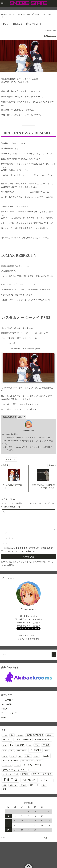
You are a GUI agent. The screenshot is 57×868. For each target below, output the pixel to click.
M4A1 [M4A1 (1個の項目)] (47, 754)
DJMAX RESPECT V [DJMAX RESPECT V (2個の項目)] (43, 743)
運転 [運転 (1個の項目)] (44, 789)
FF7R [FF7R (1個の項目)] (29, 749)
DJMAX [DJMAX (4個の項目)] (7, 743)
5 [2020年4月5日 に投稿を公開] (8, 820)
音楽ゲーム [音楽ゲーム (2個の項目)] (7, 793)
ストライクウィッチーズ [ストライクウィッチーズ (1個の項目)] (10, 778)
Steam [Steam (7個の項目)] (46, 759)
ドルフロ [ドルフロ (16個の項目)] (10, 783)
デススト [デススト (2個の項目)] (25, 778)
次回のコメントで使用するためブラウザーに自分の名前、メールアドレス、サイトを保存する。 (29, 553)
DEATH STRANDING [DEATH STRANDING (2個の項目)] (35, 739)
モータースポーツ (9, 717)
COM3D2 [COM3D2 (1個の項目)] (20, 739)
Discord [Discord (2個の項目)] (50, 739)
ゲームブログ (11, 459)
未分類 (4, 721)
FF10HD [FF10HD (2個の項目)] (46, 749)
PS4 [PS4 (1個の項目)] (20, 760)
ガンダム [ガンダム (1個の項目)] (40, 764)
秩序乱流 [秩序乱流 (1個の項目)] (23, 789)
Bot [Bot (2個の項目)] (12, 739)
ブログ (4, 712)
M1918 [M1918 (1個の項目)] (5, 760)
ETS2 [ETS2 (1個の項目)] (4, 749)
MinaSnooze (51, 36)
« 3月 (3, 841)
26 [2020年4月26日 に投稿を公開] (8, 833)
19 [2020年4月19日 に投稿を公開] (8, 829)
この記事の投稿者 (9, 417)
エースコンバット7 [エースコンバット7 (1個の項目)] (27, 764)
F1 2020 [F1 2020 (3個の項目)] (20, 749)
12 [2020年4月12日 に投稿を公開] (8, 824)
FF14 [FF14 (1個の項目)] (4, 754)
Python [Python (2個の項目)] (28, 760)
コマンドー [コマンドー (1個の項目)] (33, 774)
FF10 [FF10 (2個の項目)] (37, 749)
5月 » (46, 841)
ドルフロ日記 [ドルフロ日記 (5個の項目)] (29, 784)
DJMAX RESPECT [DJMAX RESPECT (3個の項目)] (23, 743)
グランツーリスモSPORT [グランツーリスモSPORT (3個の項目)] (14, 773)
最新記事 (22, 417)
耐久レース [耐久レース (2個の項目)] (34, 789)
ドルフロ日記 (7, 708)
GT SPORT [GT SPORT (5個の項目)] (35, 754)
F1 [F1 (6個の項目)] (11, 748)
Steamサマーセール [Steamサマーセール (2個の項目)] (10, 764)
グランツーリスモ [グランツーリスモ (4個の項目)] (33, 769)
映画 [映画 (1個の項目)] (4, 789)
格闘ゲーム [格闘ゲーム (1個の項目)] (13, 789)
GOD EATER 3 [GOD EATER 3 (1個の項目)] (22, 754)
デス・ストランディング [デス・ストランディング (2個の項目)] (42, 778)
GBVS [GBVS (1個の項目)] (12, 754)
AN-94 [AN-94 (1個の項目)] (5, 739)
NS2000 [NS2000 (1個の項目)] (13, 760)
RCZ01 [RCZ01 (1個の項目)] (36, 760)
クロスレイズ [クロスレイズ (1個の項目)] (7, 769)
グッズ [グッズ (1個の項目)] (17, 769)
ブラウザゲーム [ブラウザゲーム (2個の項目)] (46, 784)
